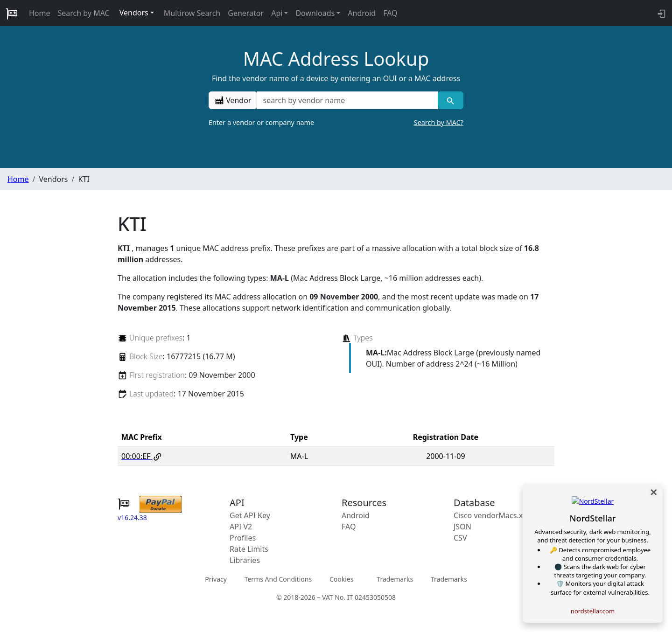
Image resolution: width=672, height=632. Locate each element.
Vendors (134, 13)
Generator (246, 13)
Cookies (341, 579)
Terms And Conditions (278, 579)
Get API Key (250, 515)
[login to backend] (661, 13)
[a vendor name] (347, 100)
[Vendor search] (451, 100)
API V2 (241, 527)
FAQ (390, 13)
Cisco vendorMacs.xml (493, 515)
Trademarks (395, 579)
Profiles (243, 538)
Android (362, 13)
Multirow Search (192, 13)
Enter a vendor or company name (336, 123)
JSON (462, 527)
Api (277, 13)
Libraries (245, 560)
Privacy (216, 579)
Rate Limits (249, 549)
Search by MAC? (439, 122)
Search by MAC (84, 13)
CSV (460, 538)
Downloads (315, 13)
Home (40, 13)
